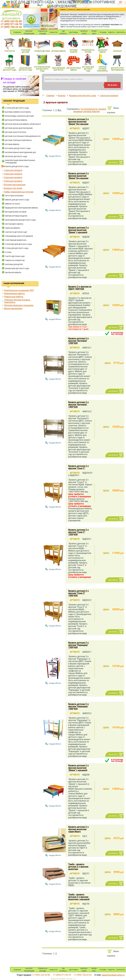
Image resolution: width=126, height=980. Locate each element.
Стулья (8, 252)
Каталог (62, 96)
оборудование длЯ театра (59, 69)
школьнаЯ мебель (102, 51)
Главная (50, 96)
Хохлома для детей (14, 265)
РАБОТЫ (111, 32)
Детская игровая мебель (16, 120)
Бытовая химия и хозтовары (18, 112)
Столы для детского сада (17, 248)
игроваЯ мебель (59, 51)
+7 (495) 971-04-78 (11, 24)
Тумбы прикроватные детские (18, 192)
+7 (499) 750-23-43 (11, 27)
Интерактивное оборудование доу (21, 153)
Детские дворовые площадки (19, 305)
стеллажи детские (26, 51)
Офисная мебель (13, 228)
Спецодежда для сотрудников (19, 236)
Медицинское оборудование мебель (22, 208)
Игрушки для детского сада (18, 148)
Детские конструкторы (16, 132)
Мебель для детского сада (17, 200)
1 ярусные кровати (13, 170)
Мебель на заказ (13, 204)
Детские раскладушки (15, 185)
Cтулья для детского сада (17, 108)
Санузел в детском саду (16, 232)
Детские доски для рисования (19, 128)
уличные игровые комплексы (103, 69)
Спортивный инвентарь (16, 240)
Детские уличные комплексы (18, 140)
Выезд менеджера (13, 308)
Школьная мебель (13, 273)
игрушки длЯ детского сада (88, 69)
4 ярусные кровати (13, 181)
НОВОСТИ (54, 32)
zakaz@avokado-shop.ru (113, 975)
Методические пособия (16, 212)
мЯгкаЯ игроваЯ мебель (74, 69)
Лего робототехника (14, 196)
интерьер (118, 51)
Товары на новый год (15, 260)
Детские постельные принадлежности (23, 136)
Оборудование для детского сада (20, 220)
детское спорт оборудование (117, 69)
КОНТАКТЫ (121, 32)
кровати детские (42, 51)
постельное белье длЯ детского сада (42, 69)
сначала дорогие (91, 111)
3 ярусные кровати (13, 177)
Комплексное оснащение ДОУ (19, 290)
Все (59, 110)
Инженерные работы (15, 293)
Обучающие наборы (14, 224)
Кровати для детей (13, 188)
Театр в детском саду (15, 256)
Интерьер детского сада (16, 157)
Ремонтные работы (14, 297)
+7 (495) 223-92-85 (11, 21)
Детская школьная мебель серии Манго (23, 124)
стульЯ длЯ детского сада (10, 69)
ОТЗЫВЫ (103, 32)
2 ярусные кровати (13, 174)
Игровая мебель (12, 144)
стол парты (10, 51)
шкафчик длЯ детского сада (26, 69)
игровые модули (74, 51)
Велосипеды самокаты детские (19, 116)
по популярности (89, 109)
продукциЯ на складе (88, 51)
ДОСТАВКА (74, 32)
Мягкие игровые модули (16, 216)
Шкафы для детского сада (17, 269)
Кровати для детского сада (16, 167)
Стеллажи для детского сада (18, 244)
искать (112, 85)
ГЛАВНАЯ (17, 32)
